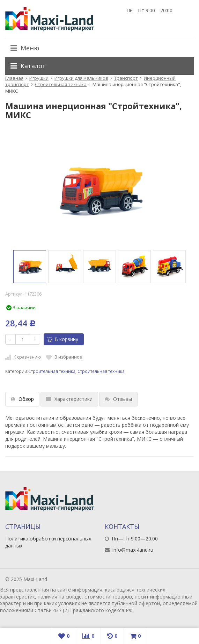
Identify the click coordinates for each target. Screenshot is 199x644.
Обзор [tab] (22, 399)
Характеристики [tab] (69, 399)
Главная (14, 78)
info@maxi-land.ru (133, 550)
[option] (30, 267)
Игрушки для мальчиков (81, 78)
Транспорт (126, 78)
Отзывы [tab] (118, 399)
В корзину (62, 339)
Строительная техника (61, 84)
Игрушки (39, 78)
